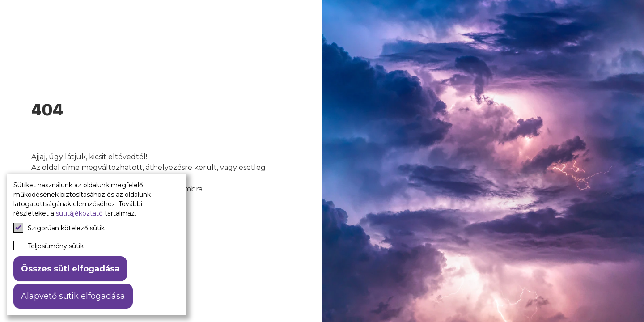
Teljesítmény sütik (49, 246)
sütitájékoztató (79, 213)
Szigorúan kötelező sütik (59, 228)
